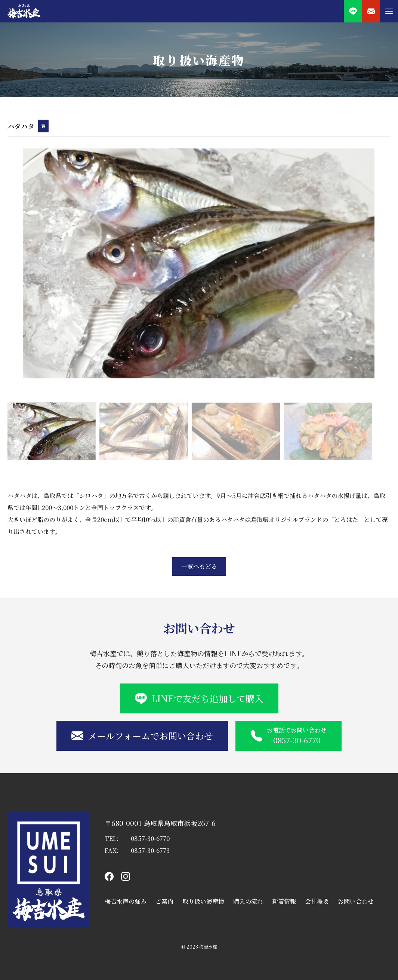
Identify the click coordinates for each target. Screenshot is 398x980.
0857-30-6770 (150, 838)
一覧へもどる (199, 566)
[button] (389, 11)
